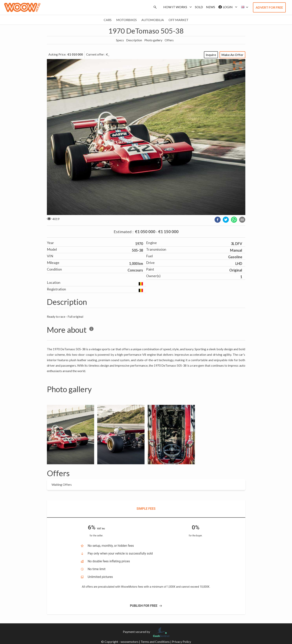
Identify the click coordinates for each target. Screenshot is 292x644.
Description (134, 40)
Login (227, 7)
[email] (242, 220)
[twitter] (226, 220)
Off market (179, 20)
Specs (120, 40)
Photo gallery (153, 40)
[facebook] (218, 220)
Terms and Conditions (155, 642)
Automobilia (153, 20)
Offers (169, 40)
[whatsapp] (234, 220)
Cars (108, 20)
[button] (244, 7)
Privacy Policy (181, 642)
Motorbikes (126, 20)
